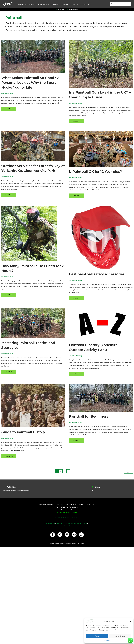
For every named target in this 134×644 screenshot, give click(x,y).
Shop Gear (60, 9)
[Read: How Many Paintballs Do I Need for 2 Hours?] (29, 238)
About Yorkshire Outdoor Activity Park (67, 522)
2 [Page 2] (60, 476)
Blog (86, 528)
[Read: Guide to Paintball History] (33, 410)
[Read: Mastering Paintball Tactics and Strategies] (33, 328)
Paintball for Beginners (91, 421)
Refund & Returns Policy (76, 528)
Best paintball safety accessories (100, 278)
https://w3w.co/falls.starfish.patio (67, 517)
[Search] (129, 4)
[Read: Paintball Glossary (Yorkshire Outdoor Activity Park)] (101, 329)
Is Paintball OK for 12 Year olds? (98, 172)
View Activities (72, 9)
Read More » (9, 109)
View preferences (120, 636)
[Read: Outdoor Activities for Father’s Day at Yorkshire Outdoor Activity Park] (33, 146)
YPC (93, 495)
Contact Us (67, 530)
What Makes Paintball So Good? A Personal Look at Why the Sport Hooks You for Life (32, 82)
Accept (97, 636)
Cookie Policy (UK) (61, 528)
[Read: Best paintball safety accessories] (101, 242)
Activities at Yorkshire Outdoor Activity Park (17, 495)
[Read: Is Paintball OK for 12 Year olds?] (101, 149)
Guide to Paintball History (26, 437)
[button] (130, 621)
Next (128, 476)
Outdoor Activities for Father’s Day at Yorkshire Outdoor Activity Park (33, 171)
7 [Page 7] (68, 476)
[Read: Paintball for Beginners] (101, 402)
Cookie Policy (108, 640)
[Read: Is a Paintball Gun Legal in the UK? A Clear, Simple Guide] (101, 64)
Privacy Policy (50, 528)
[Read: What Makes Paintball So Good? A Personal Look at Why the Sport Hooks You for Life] (33, 56)
